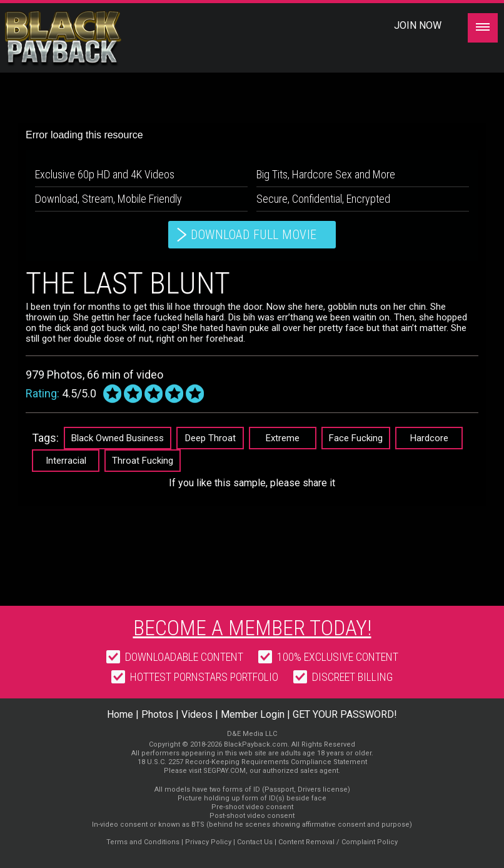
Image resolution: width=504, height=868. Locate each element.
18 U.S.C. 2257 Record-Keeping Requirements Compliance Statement (252, 762)
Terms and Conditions (143, 842)
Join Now (418, 25)
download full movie (254, 235)
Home (120, 714)
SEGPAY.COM (224, 771)
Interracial (66, 461)
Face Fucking (356, 438)
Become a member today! (252, 628)
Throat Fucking (143, 461)
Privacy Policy (208, 842)
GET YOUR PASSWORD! (345, 714)
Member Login (253, 714)
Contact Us (255, 842)
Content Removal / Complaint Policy (338, 842)
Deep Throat (210, 438)
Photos (157, 714)
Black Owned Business (118, 438)
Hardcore (429, 438)
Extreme (283, 438)
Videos (197, 714)
